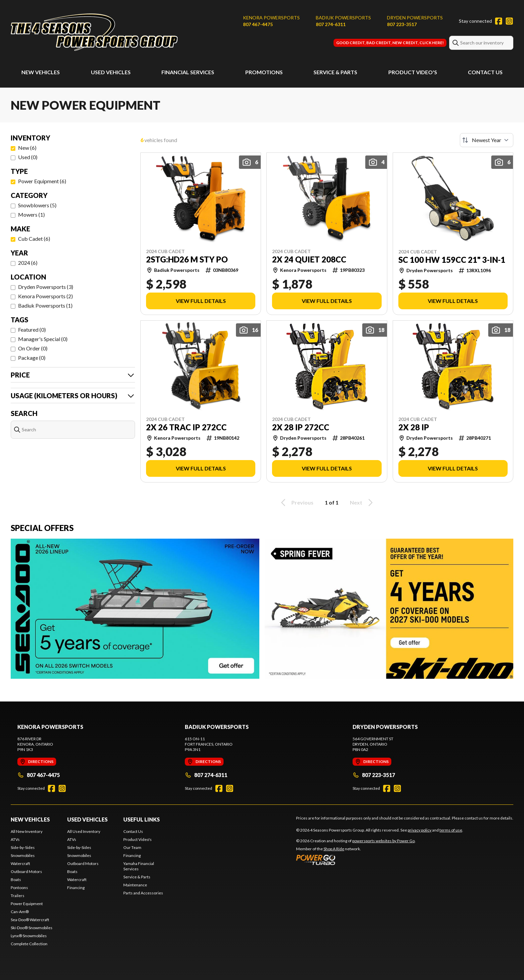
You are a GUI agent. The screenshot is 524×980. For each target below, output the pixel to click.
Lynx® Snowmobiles (29, 936)
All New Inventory (27, 831)
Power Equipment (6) (42, 181)
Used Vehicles (111, 72)
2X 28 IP (414, 427)
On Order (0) (33, 348)
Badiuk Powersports (343, 18)
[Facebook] (499, 21)
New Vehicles (41, 72)
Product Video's (413, 72)
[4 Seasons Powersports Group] (94, 32)
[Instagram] (509, 21)
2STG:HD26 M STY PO (187, 259)
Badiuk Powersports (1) (45, 305)
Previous (296, 503)
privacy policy (420, 830)
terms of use (451, 830)
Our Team (132, 847)
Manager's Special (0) (43, 339)
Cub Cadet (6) (34, 239)
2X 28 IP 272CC (301, 427)
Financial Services (188, 72)
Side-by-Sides (23, 847)
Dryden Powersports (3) (46, 287)
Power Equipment (27, 904)
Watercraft (20, 863)
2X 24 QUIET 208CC (309, 259)
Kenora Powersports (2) (45, 296)
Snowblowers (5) (37, 205)
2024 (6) (28, 263)
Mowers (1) (31, 214)
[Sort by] (487, 140)
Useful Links (142, 819)
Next (362, 503)
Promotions (264, 72)
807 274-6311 (331, 24)
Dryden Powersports (415, 18)
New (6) (27, 148)
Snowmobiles (23, 855)
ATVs (15, 839)
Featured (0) (32, 330)
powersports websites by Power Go (383, 841)
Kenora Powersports (271, 18)
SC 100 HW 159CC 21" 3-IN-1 (452, 260)
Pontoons (19, 888)
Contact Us (485, 72)
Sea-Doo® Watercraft (30, 920)
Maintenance (135, 885)
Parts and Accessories (143, 893)
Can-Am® (20, 912)
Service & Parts (335, 72)
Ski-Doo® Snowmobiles (32, 928)
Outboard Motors (26, 872)
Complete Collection (29, 944)
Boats (16, 880)
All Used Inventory (84, 831)
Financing (76, 888)
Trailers (18, 896)
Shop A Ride (334, 849)
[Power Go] (356, 860)
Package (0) (32, 358)
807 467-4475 (258, 24)
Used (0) (28, 157)
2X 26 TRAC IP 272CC (186, 427)
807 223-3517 (402, 24)
